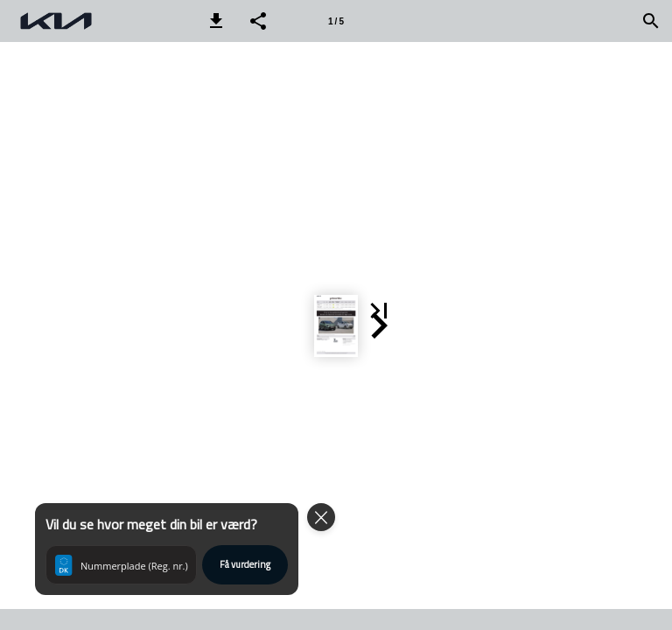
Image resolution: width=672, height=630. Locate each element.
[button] (216, 21)
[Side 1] (336, 21)
